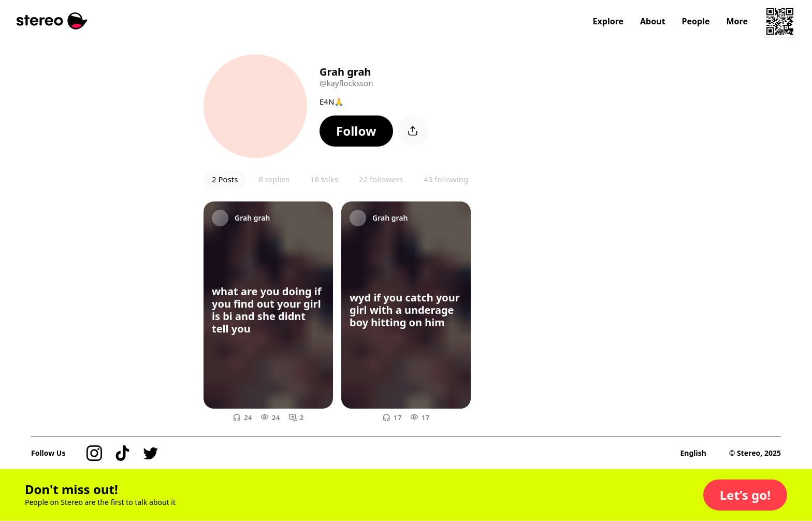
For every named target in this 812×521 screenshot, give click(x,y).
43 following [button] (446, 179)
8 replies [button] (274, 179)
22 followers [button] (381, 179)
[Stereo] (52, 21)
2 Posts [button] (225, 179)
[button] (356, 131)
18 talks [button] (324, 179)
